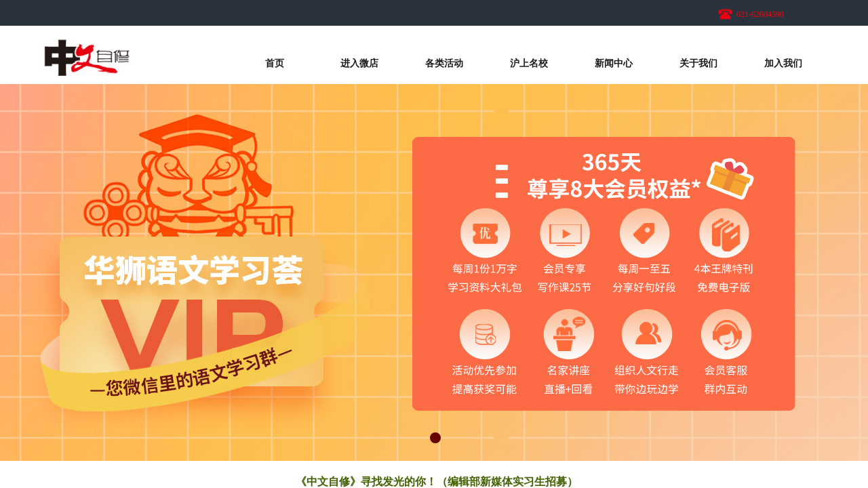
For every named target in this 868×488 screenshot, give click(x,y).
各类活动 (444, 63)
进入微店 (359, 63)
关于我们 (698, 63)
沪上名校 (529, 63)
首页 (275, 63)
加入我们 (783, 63)
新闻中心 (614, 63)
